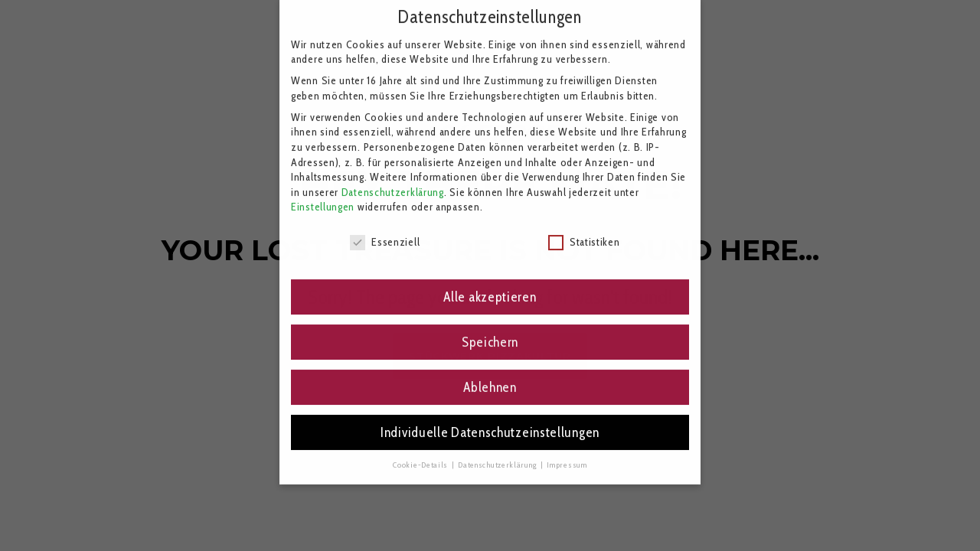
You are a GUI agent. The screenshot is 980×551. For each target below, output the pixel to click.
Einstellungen (323, 197)
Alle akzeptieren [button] (490, 287)
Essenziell (385, 232)
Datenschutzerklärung (393, 181)
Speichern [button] (490, 332)
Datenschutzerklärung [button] (498, 454)
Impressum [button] (567, 454)
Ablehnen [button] (490, 377)
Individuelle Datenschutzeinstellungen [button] (490, 422)
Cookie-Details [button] (421, 454)
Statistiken (584, 232)
